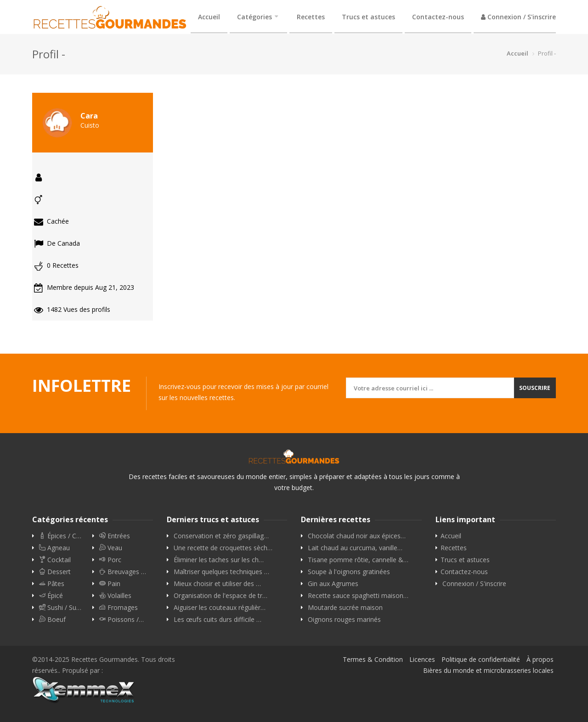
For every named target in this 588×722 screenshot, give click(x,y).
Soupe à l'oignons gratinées (349, 572)
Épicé (51, 596)
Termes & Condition (373, 659)
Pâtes (52, 584)
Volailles (115, 596)
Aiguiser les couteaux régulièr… (220, 608)
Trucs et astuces (368, 17)
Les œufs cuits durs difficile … (218, 620)
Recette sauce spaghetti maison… (358, 596)
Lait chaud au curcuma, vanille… (355, 548)
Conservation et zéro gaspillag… (221, 536)
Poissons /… (122, 620)
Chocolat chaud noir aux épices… (357, 536)
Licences (422, 659)
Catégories (254, 17)
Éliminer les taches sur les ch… (219, 560)
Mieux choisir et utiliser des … (217, 584)
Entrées (115, 536)
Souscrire (535, 388)
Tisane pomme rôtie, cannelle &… (358, 560)
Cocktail (55, 560)
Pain (110, 584)
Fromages (119, 608)
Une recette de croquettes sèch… (223, 548)
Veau (111, 548)
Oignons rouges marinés (344, 620)
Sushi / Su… (60, 608)
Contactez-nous (438, 17)
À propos (540, 659)
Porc (110, 560)
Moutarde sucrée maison (345, 608)
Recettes (311, 17)
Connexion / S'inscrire (518, 17)
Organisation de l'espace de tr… (220, 596)
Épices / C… (60, 536)
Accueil (209, 17)
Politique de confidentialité (481, 659)
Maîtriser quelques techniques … (221, 572)
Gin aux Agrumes (333, 584)
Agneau (54, 548)
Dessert (55, 572)
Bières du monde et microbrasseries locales (488, 670)
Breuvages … (123, 572)
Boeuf (52, 620)
